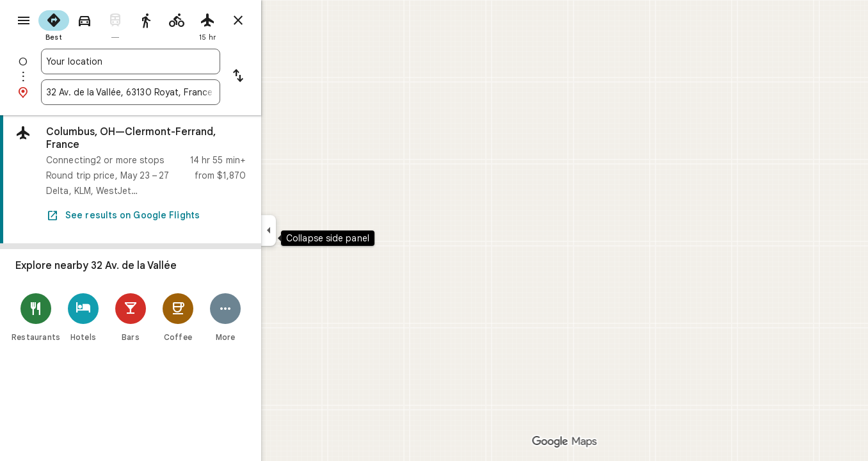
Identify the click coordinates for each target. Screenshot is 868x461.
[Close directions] (284, 20)
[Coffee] (224, 317)
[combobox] (177, 61)
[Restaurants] (82, 317)
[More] (271, 317)
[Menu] (23, 22)
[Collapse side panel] (315, 230)
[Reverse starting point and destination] (284, 77)
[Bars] (177, 317)
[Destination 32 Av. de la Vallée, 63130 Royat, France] (177, 92)
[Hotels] (129, 317)
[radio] (100, 24)
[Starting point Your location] (177, 61)
